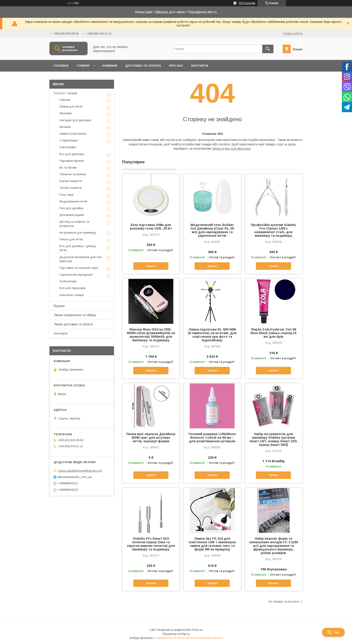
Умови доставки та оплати (73, 324)
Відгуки (59, 306)
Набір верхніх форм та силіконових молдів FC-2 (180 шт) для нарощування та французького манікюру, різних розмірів (273, 546)
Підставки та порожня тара (79, 268)
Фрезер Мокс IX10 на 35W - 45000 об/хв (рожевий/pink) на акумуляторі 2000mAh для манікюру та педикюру (151, 335)
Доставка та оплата (143, 66)
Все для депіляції (72, 154)
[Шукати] (268, 49)
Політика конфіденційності (205, 638)
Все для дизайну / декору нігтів (78, 248)
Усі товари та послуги (284, 601)
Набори (65, 100)
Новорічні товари (72, 295)
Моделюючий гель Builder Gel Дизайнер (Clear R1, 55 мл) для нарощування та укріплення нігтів (212, 230)
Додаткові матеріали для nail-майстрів (81, 259)
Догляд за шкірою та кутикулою (74, 224)
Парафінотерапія (72, 161)
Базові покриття (71, 181)
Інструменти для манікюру (78, 233)
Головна (61, 66)
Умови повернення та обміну (75, 315)
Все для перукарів (73, 288)
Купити (151, 266)
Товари (83, 66)
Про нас (176, 66)
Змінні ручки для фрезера (231, 149)
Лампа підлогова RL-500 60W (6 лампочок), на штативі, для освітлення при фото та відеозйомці (212, 335)
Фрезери (66, 113)
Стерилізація (69, 140)
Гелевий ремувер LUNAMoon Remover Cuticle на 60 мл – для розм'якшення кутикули (212, 438)
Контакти (200, 66)
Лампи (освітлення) (73, 134)
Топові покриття (71, 188)
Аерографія (68, 147)
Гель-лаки (66, 195)
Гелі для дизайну (71, 208)
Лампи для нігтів (71, 106)
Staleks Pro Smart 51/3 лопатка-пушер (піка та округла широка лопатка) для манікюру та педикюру (151, 544)
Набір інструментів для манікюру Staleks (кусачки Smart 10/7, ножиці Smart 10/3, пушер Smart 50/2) (274, 439)
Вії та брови (68, 168)
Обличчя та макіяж (73, 174)
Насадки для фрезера (75, 120)
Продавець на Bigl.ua (176, 634)
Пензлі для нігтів (71, 239)
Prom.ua (197, 630)
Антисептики (68, 281)
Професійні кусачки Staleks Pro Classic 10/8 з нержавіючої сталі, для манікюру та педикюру (273, 230)
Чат (333, 632)
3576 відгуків (247, 3)
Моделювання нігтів (73, 201)
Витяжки (65, 127)
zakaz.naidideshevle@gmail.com (80, 471)
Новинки (110, 66)
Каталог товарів (66, 93)
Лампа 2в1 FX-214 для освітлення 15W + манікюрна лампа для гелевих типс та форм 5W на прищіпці (212, 544)
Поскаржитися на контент (170, 638)
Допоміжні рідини (72, 215)
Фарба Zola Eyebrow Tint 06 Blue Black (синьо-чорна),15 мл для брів (273, 333)
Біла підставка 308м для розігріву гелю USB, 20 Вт (151, 227)
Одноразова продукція (76, 275)
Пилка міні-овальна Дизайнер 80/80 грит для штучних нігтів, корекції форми (151, 438)
